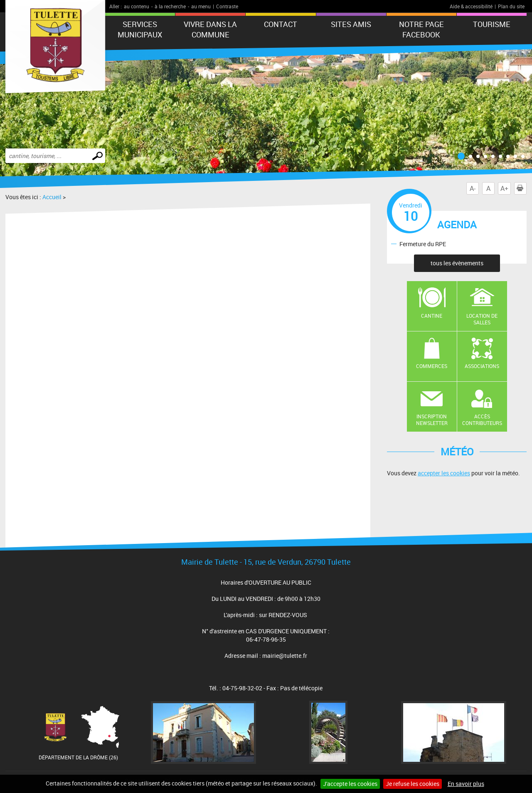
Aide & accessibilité (471, 6)
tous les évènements (457, 263)
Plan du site (511, 6)
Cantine (432, 316)
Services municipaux (140, 29)
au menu (201, 6)
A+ (504, 188)
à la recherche (170, 6)
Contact (281, 24)
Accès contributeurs (482, 420)
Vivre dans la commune (210, 29)
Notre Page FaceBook (421, 29)
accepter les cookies (444, 473)
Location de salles (482, 319)
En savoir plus (466, 784)
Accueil (52, 197)
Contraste (227, 6)
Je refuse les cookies (413, 784)
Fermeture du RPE (423, 243)
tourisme (492, 24)
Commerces (432, 366)
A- (473, 188)
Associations (482, 366)
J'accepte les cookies (350, 784)
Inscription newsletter (432, 420)
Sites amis (351, 24)
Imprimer (522, 188)
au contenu (137, 6)
